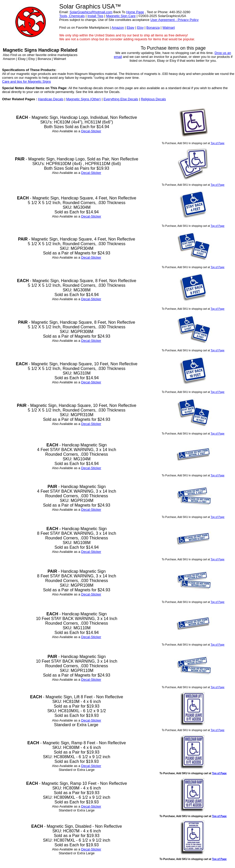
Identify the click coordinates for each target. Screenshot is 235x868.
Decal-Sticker (91, 131)
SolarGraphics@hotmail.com (91, 12)
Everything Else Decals (121, 99)
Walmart (168, 28)
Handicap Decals (51, 99)
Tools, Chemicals (72, 16)
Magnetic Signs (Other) (84, 99)
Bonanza (153, 28)
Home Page (135, 12)
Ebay (130, 28)
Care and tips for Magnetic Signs (27, 82)
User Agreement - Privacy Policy (174, 20)
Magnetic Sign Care (121, 16)
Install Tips (95, 16)
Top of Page (218, 143)
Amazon (118, 28)
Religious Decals (153, 99)
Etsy (140, 28)
